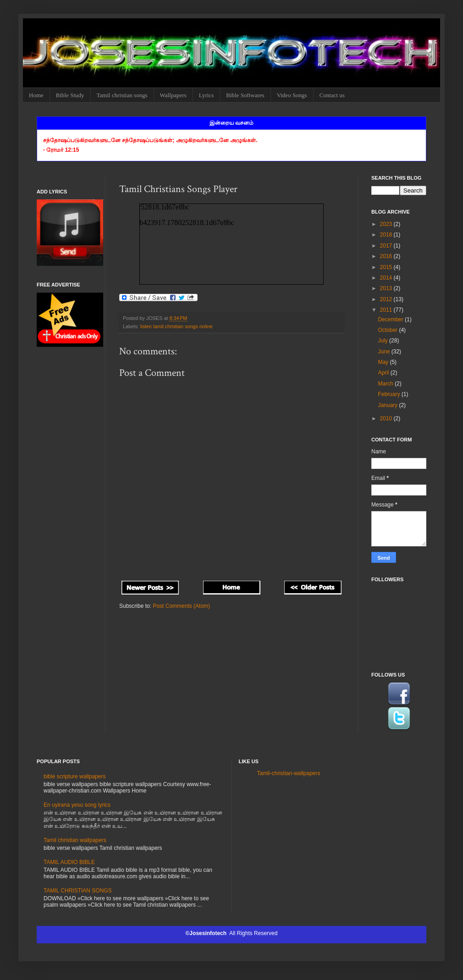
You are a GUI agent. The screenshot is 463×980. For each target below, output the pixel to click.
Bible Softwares (245, 95)
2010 (387, 418)
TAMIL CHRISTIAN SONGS (78, 891)
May (384, 362)
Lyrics (207, 95)
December (391, 319)
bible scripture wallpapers (74, 776)
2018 (387, 235)
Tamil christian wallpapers (75, 840)
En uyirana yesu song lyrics (77, 805)
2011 (387, 310)
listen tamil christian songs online (176, 326)
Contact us (332, 95)
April (384, 373)
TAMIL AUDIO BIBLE (69, 862)
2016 (387, 256)
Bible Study (70, 95)
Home (36, 95)
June (384, 352)
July (383, 341)
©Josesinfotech (207, 933)
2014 (387, 278)
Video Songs (292, 95)
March (386, 384)
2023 (387, 224)
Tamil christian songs (122, 95)
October (388, 330)
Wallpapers (173, 95)
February (389, 394)
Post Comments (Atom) (181, 606)
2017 (387, 246)
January (388, 405)
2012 (387, 299)
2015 (387, 267)
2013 (387, 288)
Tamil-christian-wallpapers (289, 773)
